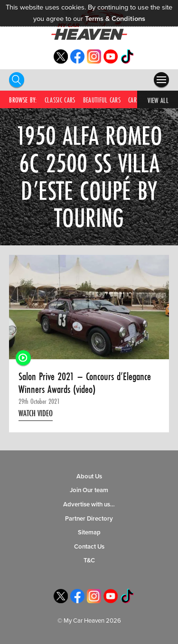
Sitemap (89, 532)
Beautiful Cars (102, 100)
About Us (89, 476)
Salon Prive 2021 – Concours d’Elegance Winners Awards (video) (85, 383)
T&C (89, 560)
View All (158, 100)
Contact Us (89, 547)
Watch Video (36, 413)
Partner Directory (89, 519)
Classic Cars (60, 100)
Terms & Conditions (115, 19)
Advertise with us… (89, 504)
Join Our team (89, 490)
